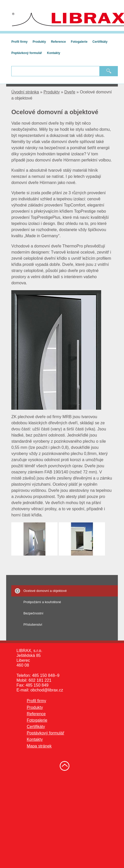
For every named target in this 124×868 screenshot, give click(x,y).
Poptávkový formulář (27, 53)
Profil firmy (19, 42)
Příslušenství (33, 625)
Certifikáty (100, 42)
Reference (58, 42)
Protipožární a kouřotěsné (42, 602)
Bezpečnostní (33, 613)
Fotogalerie (79, 42)
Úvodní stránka (25, 92)
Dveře (70, 92)
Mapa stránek (39, 746)
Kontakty (54, 53)
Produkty (39, 42)
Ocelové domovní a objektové (45, 591)
